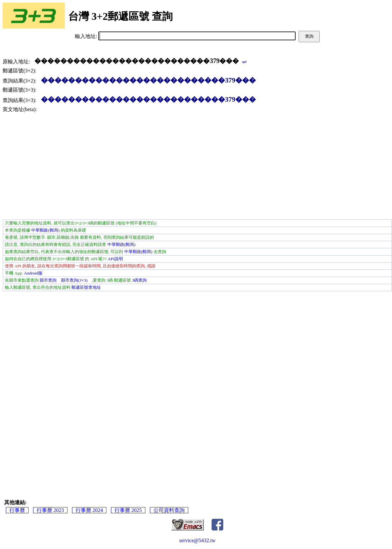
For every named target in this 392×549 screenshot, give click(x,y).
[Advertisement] (197, 167)
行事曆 (17, 510)
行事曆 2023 (50, 510)
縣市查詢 (48, 280)
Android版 (33, 273)
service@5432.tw (197, 540)
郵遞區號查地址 (86, 287)
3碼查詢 (140, 280)
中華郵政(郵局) (45, 230)
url (244, 62)
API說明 (115, 259)
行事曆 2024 (89, 510)
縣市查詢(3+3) (74, 280)
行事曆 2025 (128, 510)
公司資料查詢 (169, 510)
